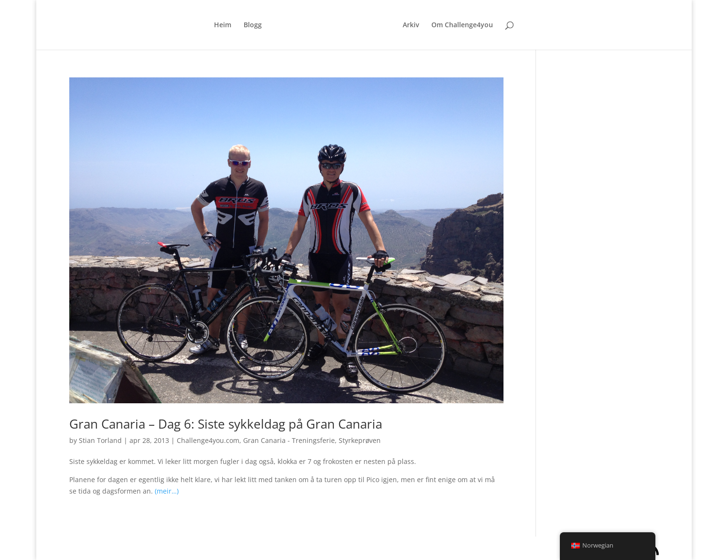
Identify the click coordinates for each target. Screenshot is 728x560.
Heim (223, 25)
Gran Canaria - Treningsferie (289, 440)
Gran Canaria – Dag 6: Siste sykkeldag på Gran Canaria (226, 424)
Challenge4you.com (208, 440)
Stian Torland (100, 440)
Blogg (253, 25)
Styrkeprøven (360, 440)
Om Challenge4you (462, 25)
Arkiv (411, 25)
